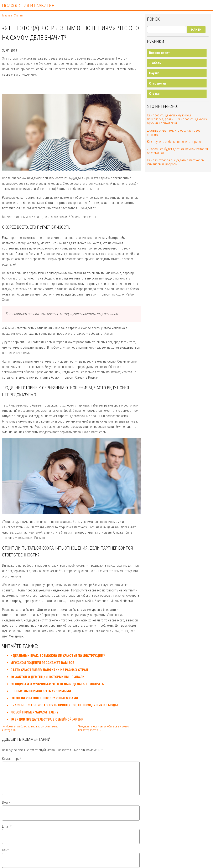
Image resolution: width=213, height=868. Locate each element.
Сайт (5, 855)
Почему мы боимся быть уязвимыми (41, 691)
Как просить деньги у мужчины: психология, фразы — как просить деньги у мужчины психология (177, 119)
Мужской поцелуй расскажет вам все (42, 663)
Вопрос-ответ (159, 53)
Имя (6, 808)
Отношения (157, 83)
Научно (154, 73)
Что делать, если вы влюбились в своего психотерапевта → (104, 728)
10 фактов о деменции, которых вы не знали (47, 677)
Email (7, 831)
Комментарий (12, 759)
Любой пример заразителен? (34, 712)
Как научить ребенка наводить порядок (175, 142)
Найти (196, 30)
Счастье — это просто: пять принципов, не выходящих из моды (64, 705)
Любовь (155, 63)
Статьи (154, 94)
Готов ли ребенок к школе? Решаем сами (44, 698)
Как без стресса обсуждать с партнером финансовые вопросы (176, 162)
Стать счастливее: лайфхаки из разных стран (49, 670)
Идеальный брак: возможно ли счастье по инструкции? (58, 656)
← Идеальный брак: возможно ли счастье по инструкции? (30, 728)
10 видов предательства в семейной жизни (47, 719)
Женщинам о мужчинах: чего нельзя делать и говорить (57, 684)
